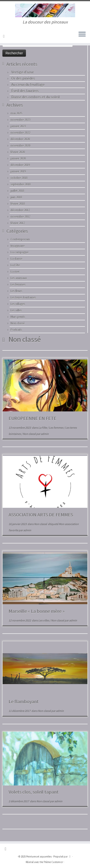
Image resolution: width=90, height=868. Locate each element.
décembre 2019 (20, 165)
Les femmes (18, 285)
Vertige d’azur (23, 72)
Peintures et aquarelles (39, 857)
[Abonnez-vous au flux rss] (5, 36)
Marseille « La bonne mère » (37, 611)
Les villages (18, 304)
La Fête (15, 265)
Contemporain (20, 239)
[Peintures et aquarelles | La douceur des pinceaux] (45, 10)
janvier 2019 (18, 171)
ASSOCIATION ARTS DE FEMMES (41, 515)
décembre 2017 (20, 210)
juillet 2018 (17, 191)
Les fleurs (16, 291)
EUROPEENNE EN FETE (33, 418)
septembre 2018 (21, 184)
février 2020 (18, 152)
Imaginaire (18, 246)
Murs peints (18, 317)
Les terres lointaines (23, 297)
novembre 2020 (20, 146)
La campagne (19, 252)
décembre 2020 (20, 139)
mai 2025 (16, 113)
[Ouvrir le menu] (82, 34)
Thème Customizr (53, 862)
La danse (16, 259)
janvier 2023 (18, 126)
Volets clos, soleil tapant (34, 792)
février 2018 (18, 204)
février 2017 (18, 223)
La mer (15, 272)
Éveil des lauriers (25, 91)
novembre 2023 (20, 120)
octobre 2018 (19, 178)
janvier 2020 (18, 158)
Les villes (16, 310)
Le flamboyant (24, 701)
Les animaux (19, 278)
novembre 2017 (20, 217)
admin (45, 434)
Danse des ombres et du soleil (36, 97)
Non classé (18, 323)
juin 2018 (16, 197)
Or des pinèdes (23, 78)
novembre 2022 (20, 133)
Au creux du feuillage (28, 84)
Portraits (16, 330)
